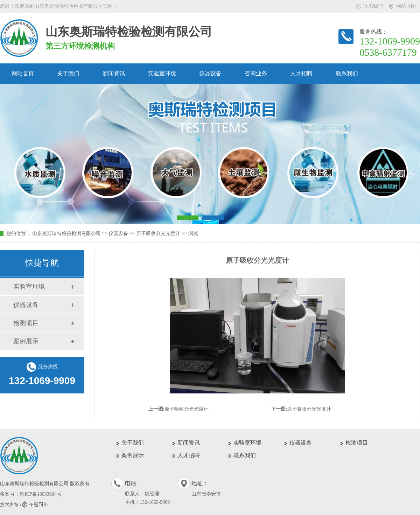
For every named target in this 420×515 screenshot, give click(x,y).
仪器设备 (210, 73)
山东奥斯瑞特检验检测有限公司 (66, 234)
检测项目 (26, 323)
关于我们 (68, 73)
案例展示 (26, 341)
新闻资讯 (114, 73)
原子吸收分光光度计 (158, 234)
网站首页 (23, 73)
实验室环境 (162, 73)
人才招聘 (301, 73)
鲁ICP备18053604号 (41, 494)
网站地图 (406, 6)
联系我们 (373, 6)
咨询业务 (256, 73)
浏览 (193, 234)
